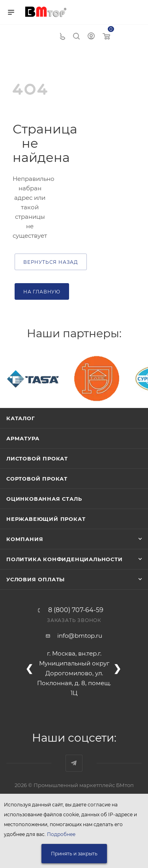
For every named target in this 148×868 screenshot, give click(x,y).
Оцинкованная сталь (44, 499)
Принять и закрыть (74, 854)
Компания (25, 539)
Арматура (23, 438)
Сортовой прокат (37, 479)
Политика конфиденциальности (65, 559)
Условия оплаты (36, 579)
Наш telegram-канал (74, 763)
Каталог (21, 418)
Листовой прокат (37, 458)
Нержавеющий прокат (46, 519)
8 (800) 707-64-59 (76, 610)
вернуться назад (51, 262)
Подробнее (61, 834)
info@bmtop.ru (80, 636)
